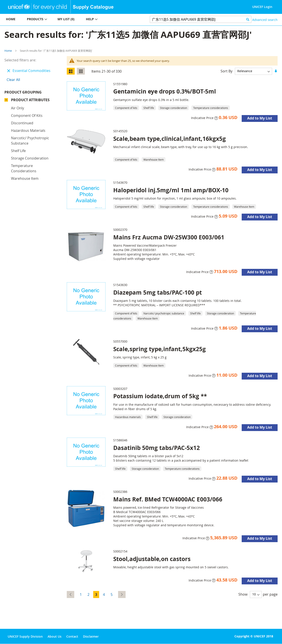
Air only (18, 108)
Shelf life (18, 151)
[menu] (70, 20)
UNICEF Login (262, 7)
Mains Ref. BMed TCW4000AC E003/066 (168, 499)
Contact (72, 636)
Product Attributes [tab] (30, 100)
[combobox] (201, 19)
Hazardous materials (28, 130)
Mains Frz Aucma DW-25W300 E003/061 (169, 237)
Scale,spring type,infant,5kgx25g (160, 349)
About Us (55, 636)
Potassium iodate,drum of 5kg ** (160, 396)
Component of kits (27, 116)
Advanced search (265, 20)
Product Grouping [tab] (23, 92)
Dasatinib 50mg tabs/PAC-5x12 (157, 448)
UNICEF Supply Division (25, 636)
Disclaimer (91, 636)
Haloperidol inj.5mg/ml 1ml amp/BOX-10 (171, 190)
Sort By (226, 71)
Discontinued (22, 123)
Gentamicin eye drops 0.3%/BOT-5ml (165, 91)
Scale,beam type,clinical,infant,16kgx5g (170, 139)
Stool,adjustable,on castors (152, 559)
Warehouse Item (25, 178)
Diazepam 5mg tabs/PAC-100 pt (158, 292)
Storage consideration (30, 158)
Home (8, 51)
